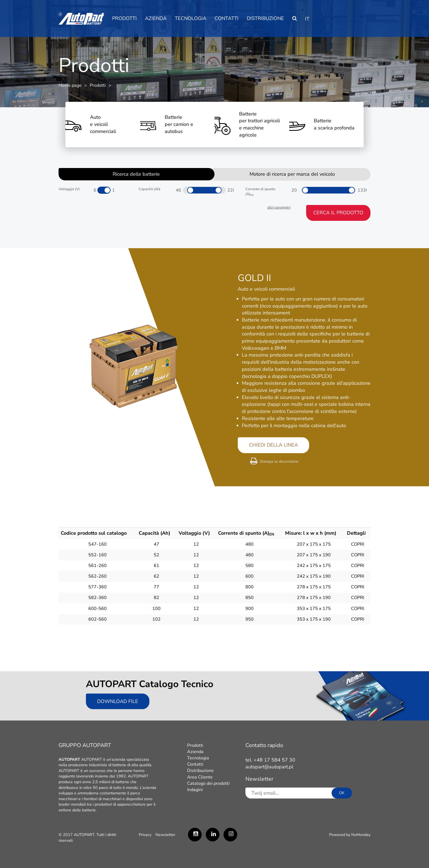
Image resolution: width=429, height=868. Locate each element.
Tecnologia (191, 18)
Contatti (227, 18)
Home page (70, 85)
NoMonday (361, 835)
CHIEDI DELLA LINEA (273, 445)
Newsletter (165, 835)
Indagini (195, 790)
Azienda (156, 18)
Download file (118, 701)
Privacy (145, 835)
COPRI (358, 544)
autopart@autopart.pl (269, 767)
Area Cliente (200, 777)
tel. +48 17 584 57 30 (270, 760)
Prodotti (124, 18)
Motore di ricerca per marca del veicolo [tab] (292, 174)
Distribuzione (265, 18)
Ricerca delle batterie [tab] (136, 174)
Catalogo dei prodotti (208, 783)
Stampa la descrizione (279, 461)
